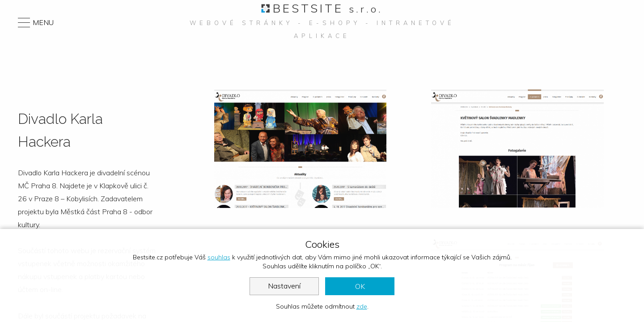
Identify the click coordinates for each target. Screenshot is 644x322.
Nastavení (284, 286)
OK (360, 286)
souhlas (219, 257)
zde (362, 306)
